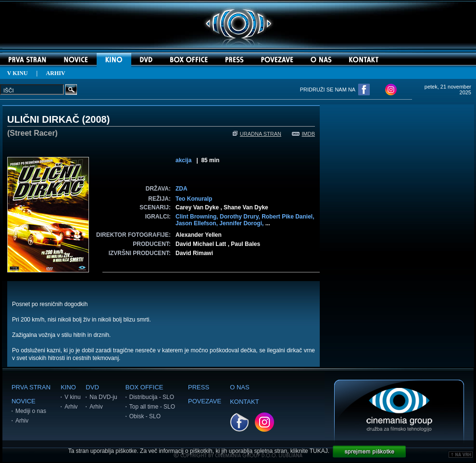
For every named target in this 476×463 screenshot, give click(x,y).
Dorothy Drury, (241, 217)
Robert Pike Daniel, (288, 217)
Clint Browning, (198, 217)
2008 (96, 119)
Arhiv (22, 421)
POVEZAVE (205, 401)
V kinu (72, 397)
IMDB (304, 134)
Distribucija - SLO (152, 397)
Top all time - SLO (152, 407)
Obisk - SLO (145, 416)
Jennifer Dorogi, (242, 223)
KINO (68, 387)
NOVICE (24, 401)
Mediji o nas (31, 411)
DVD (92, 387)
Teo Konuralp (194, 199)
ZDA (182, 189)
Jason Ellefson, (197, 223)
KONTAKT (244, 402)
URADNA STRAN (257, 134)
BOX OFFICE (144, 387)
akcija (183, 160)
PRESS (199, 387)
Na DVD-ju (103, 397)
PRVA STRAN (31, 387)
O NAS (239, 387)
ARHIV (56, 73)
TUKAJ (319, 451)
